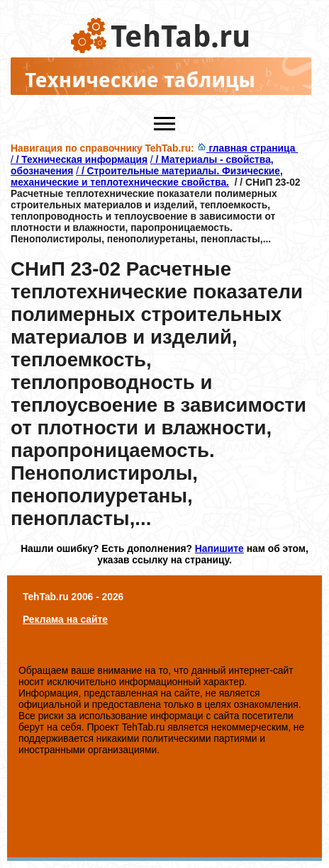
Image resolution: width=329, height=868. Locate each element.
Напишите (219, 548)
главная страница (248, 148)
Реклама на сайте (65, 619)
